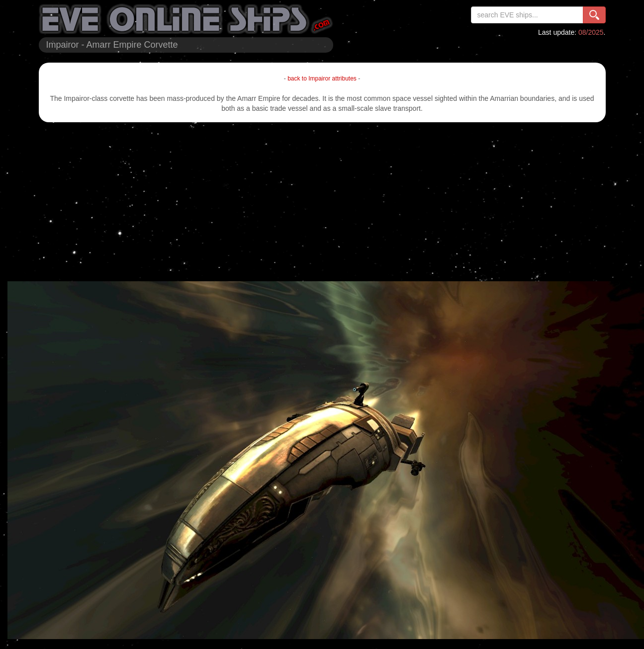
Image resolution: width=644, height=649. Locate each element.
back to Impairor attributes (322, 79)
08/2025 (591, 32)
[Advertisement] (322, 202)
